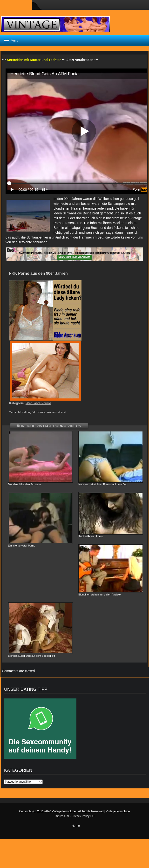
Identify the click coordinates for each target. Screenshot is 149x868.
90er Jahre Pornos (38, 403)
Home (76, 826)
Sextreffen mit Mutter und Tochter (34, 60)
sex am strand (56, 412)
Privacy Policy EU (83, 816)
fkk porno (38, 412)
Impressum (62, 816)
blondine (24, 412)
